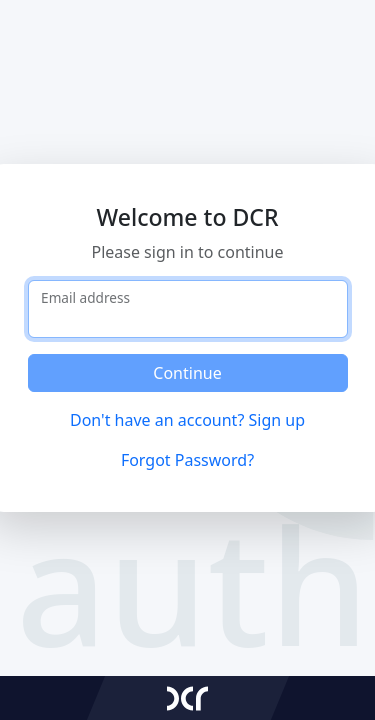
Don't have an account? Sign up (187, 420)
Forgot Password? (187, 460)
